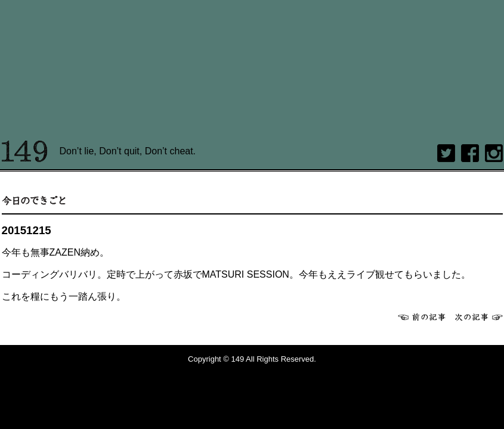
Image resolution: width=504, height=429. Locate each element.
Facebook (470, 153)
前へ (422, 317)
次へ (479, 317)
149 (25, 151)
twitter (446, 153)
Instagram (494, 153)
